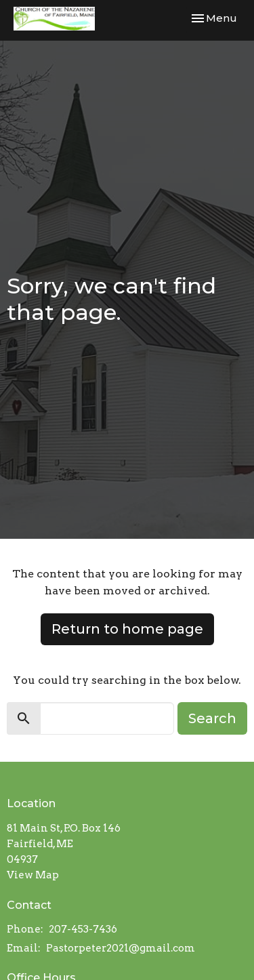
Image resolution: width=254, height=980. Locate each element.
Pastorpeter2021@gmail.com (121, 948)
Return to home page (127, 629)
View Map (33, 875)
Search (212, 718)
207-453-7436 (83, 929)
